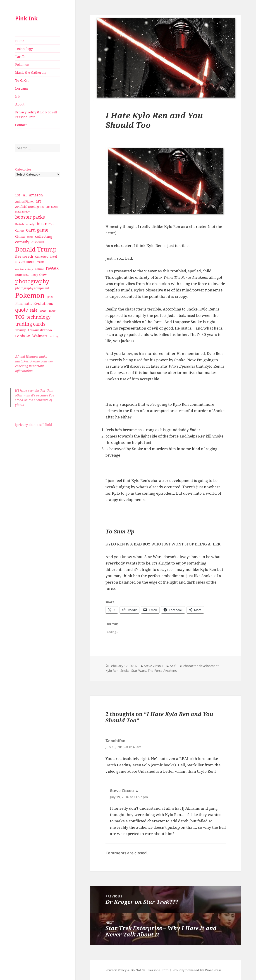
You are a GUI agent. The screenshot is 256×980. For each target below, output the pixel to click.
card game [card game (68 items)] (37, 230)
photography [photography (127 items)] (32, 281)
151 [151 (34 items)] (18, 195)
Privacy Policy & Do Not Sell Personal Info (36, 115)
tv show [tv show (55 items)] (23, 336)
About (20, 104)
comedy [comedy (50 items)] (22, 242)
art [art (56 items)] (38, 201)
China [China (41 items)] (20, 236)
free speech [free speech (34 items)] (24, 256)
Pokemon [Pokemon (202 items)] (30, 295)
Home (20, 41)
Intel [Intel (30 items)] (54, 257)
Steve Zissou (153, 666)
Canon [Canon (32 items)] (20, 230)
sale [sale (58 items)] (34, 310)
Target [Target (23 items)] (53, 311)
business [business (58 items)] (45, 224)
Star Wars (139, 671)
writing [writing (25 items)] (54, 336)
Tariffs (20, 57)
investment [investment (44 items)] (25, 261)
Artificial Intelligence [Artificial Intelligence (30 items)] (30, 207)
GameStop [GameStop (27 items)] (42, 257)
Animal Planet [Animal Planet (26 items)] (24, 202)
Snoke (125, 671)
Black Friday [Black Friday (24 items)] (22, 211)
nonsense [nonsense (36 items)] (22, 275)
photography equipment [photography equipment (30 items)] (32, 288)
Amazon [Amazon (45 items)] (36, 195)
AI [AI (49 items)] (25, 195)
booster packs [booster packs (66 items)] (30, 217)
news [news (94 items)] (52, 268)
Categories (23, 169)
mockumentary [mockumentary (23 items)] (24, 269)
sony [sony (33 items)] (43, 310)
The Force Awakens (162, 671)
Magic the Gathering (31, 72)
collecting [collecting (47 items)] (44, 236)
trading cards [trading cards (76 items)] (30, 324)
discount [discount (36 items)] (38, 242)
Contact (21, 125)
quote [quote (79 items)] (22, 310)
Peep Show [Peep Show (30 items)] (39, 275)
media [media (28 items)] (41, 262)
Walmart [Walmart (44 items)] (40, 336)
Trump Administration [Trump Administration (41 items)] (34, 330)
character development (201, 666)
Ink (18, 96)
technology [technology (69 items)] (38, 317)
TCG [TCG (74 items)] (20, 317)
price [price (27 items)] (50, 297)
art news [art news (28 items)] (52, 207)
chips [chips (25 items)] (30, 237)
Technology (24, 49)
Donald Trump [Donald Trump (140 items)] (36, 249)
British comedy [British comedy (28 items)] (25, 224)
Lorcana (22, 88)
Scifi (173, 666)
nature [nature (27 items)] (39, 269)
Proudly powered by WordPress (197, 970)
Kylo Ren (112, 671)
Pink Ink (26, 18)
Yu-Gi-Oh (22, 80)
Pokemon (22, 65)
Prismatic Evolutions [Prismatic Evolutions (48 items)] (34, 303)
